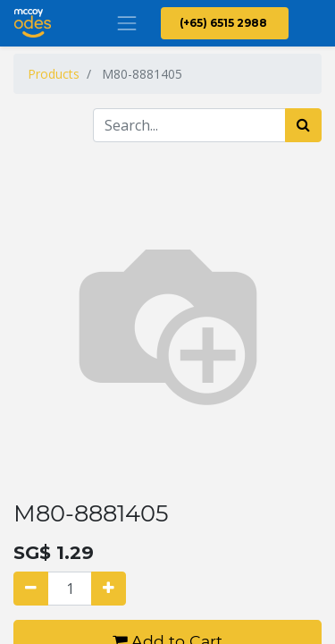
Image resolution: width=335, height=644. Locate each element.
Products (54, 74)
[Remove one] (31, 589)
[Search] (303, 125)
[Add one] (109, 589)
